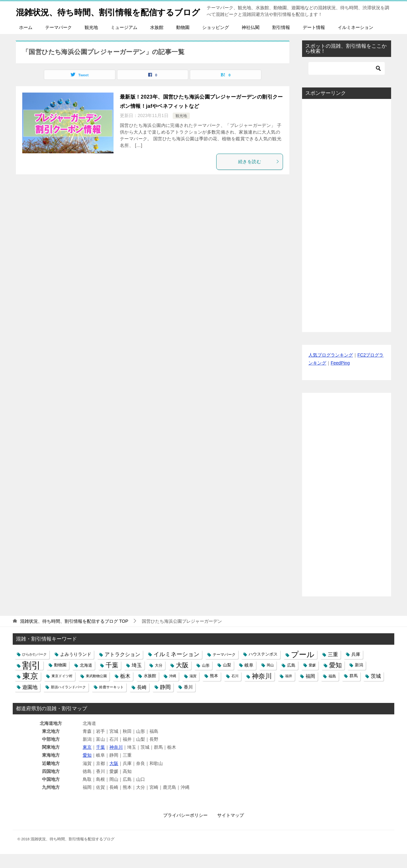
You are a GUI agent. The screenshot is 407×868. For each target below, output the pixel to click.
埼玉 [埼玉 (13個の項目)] (137, 679)
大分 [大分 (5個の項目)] (159, 679)
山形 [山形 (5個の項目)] (206, 679)
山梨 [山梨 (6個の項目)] (227, 679)
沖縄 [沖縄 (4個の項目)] (173, 690)
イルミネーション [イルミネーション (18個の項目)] (176, 668)
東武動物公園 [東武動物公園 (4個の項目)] (96, 690)
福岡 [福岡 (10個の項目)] (310, 690)
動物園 (183, 41)
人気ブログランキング (331, 369)
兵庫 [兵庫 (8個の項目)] (356, 668)
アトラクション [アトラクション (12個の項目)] (122, 668)
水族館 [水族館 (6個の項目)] (150, 690)
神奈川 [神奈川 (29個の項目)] (262, 690)
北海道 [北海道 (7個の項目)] (86, 679)
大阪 (114, 777)
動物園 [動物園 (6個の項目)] (60, 679)
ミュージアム (124, 41)
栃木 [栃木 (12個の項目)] (125, 690)
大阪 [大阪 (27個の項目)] (182, 679)
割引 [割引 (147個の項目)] (31, 679)
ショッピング (216, 41)
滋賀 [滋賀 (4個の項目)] (193, 690)
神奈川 (116, 761)
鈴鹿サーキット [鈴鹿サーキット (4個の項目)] (111, 701)
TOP (74, 635)
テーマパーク (59, 41)
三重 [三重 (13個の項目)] (333, 668)
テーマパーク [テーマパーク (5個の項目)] (224, 668)
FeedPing (340, 377)
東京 (87, 761)
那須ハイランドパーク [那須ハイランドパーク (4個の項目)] (68, 701)
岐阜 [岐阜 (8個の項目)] (249, 679)
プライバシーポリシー (185, 829)
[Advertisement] (347, 229)
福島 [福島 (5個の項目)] (332, 690)
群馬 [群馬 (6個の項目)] (354, 690)
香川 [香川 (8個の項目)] (188, 701)
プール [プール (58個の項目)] (303, 668)
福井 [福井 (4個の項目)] (289, 690)
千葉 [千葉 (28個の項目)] (112, 679)
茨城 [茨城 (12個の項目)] (376, 690)
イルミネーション (355, 41)
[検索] (347, 82)
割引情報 (281, 41)
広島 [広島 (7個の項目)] (291, 679)
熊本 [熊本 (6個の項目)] (214, 690)
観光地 (91, 41)
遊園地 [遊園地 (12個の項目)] (30, 701)
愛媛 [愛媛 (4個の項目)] (312, 679)
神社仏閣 (251, 41)
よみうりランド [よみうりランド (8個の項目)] (76, 668)
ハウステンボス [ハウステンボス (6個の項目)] (263, 668)
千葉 (100, 761)
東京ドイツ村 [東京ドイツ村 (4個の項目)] (62, 690)
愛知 (87, 769)
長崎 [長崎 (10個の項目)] (142, 701)
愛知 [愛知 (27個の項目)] (335, 679)
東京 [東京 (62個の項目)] (30, 690)
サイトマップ (231, 829)
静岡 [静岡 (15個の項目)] (165, 701)
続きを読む (259, 176)
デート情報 (314, 41)
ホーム (26, 41)
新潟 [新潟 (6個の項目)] (359, 679)
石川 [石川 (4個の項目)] (235, 690)
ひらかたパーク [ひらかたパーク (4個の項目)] (34, 668)
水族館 (157, 41)
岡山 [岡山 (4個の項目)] (270, 679)
